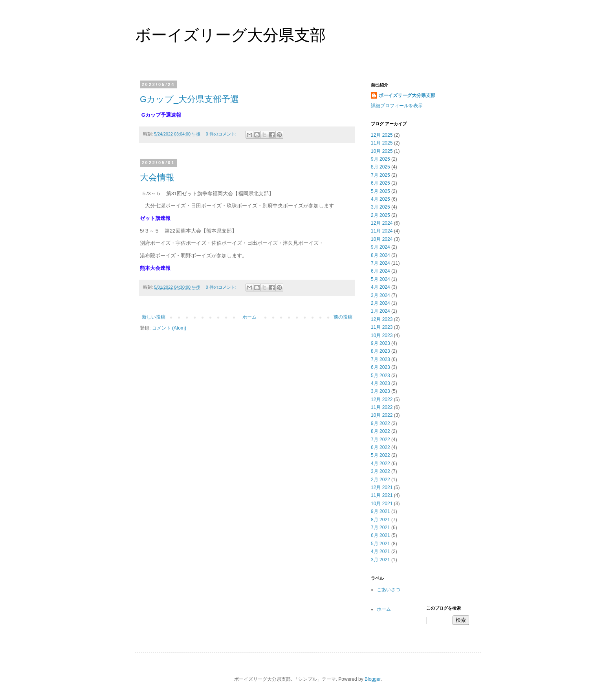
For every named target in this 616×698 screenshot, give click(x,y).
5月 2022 (380, 455)
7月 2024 (380, 263)
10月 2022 (382, 415)
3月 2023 (380, 391)
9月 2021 (380, 511)
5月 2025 (380, 191)
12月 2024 (382, 223)
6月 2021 (380, 535)
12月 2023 (382, 319)
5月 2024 (380, 279)
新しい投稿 (154, 317)
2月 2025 (380, 215)
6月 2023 (380, 367)
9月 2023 (380, 343)
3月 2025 (380, 207)
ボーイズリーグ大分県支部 (230, 35)
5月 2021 (380, 544)
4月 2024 (380, 287)
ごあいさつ (389, 590)
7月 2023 (380, 359)
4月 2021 (380, 551)
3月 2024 (380, 295)
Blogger (373, 679)
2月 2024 (380, 303)
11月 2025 (382, 143)
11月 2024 (382, 231)
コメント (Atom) (169, 328)
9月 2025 (380, 159)
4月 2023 (380, 383)
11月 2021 (382, 495)
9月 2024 (380, 247)
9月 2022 (380, 423)
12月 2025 (382, 135)
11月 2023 (382, 327)
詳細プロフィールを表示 (397, 106)
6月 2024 (380, 271)
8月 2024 (380, 255)
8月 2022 (380, 431)
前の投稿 (343, 317)
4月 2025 (380, 199)
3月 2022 (380, 471)
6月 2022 (380, 447)
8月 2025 (380, 167)
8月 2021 (380, 520)
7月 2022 (380, 440)
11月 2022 (382, 407)
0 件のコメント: (222, 134)
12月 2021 (382, 487)
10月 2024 (382, 239)
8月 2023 (380, 351)
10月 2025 (382, 151)
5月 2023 (380, 376)
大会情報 (157, 177)
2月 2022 (380, 480)
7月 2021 (380, 528)
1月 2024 (380, 311)
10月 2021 (382, 504)
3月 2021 (380, 560)
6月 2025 (380, 183)
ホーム (249, 317)
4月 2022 (380, 464)
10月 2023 (382, 335)
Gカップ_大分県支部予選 (189, 99)
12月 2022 (382, 399)
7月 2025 (380, 175)
